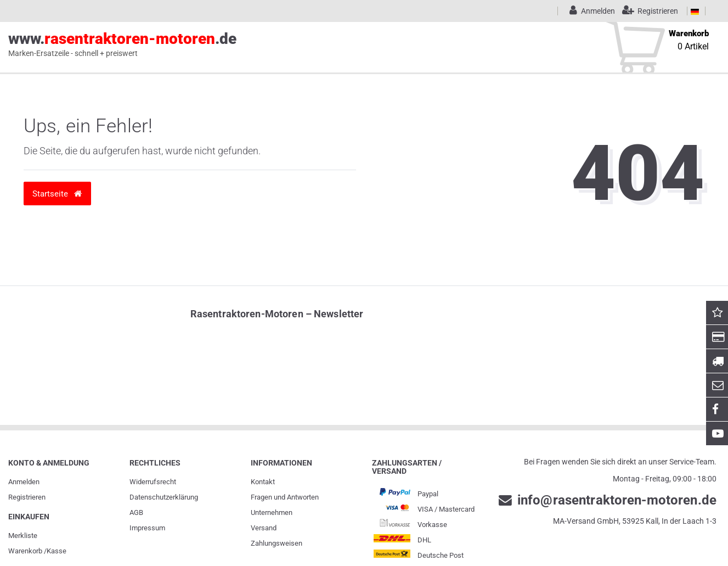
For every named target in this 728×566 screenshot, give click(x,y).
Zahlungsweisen (276, 543)
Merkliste (23, 536)
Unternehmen (272, 512)
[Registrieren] (648, 11)
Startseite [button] (57, 194)
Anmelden (24, 482)
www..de (122, 44)
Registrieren (27, 497)
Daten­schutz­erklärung (164, 497)
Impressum (147, 528)
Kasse (57, 551)
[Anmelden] (590, 11)
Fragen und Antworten (285, 497)
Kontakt (263, 482)
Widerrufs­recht (153, 482)
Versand (264, 528)
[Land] (695, 11)
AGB (136, 512)
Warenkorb (25, 551)
